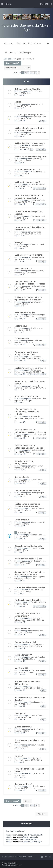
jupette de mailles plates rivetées (30, 587)
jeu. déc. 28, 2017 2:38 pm (29, 105)
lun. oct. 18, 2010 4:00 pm (32, 760)
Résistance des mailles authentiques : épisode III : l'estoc (30, 283)
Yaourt (34, 745)
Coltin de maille (22, 339)
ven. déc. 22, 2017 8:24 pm (30, 134)
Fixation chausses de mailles (28, 600)
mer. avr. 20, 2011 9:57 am (32, 646)
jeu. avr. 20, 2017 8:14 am (29, 160)
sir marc (34, 522)
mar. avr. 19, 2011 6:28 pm (25, 659)
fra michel (35, 602)
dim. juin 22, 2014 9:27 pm (24, 317)
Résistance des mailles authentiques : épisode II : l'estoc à (30, 431)
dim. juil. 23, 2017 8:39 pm (30, 146)
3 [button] (28, 73)
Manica (18, 102)
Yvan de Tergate (37, 577)
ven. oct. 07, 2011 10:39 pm (25, 579)
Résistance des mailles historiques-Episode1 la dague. (29, 447)
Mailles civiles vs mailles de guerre (30, 157)
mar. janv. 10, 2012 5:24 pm (29, 480)
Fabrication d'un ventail (25, 642)
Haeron (34, 216)
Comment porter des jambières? (30, 115)
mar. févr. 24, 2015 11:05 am (30, 258)
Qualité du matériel (23, 727)
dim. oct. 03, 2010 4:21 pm (25, 788)
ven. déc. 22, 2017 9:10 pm (30, 118)
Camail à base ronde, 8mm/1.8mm (24, 462)
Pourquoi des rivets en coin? (28, 169)
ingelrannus (36, 561)
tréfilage (18, 242)
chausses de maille (23, 269)
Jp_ (33, 773)
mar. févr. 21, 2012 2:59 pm (25, 468)
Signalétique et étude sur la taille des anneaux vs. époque (30, 573)
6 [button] (36, 73)
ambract (34, 341)
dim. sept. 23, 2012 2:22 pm (30, 400)
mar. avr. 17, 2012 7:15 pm (30, 451)
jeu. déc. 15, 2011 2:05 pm (29, 494)
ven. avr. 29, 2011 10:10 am (29, 632)
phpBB (14, 863)
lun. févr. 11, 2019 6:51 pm (29, 92)
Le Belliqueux (36, 399)
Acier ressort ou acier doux (27, 396)
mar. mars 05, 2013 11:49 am (33, 372)
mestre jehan (36, 117)
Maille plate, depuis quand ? (27, 182)
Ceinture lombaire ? (23, 784)
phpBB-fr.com (16, 865)
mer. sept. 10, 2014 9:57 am (30, 287)
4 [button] (31, 73)
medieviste (35, 145)
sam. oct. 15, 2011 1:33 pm (30, 562)
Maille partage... (25, 532)
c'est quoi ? (20, 713)
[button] (39, 73)
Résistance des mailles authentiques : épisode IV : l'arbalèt (27, 412)
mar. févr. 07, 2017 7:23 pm (30, 185)
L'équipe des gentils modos (25, 59)
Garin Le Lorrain (37, 271)
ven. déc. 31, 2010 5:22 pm (29, 717)
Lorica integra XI (22, 520)
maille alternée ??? (23, 655)
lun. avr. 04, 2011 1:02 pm (24, 672)
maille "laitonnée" (22, 629)
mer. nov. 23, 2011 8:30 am (30, 510)
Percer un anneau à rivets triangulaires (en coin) (26, 353)
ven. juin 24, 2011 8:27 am (29, 590)
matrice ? (19, 756)
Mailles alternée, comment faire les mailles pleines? (29, 129)
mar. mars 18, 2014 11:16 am (29, 342)
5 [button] (33, 73)
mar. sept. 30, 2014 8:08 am (25, 273)
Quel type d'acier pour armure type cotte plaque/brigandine (28, 298)
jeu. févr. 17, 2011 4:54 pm (29, 703)
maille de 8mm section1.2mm (28, 559)
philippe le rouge (37, 315)
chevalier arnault (37, 200)
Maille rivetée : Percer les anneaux (30, 368)
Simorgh (34, 172)
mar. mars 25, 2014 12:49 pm (29, 329)
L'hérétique (35, 493)
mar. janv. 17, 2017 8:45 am (25, 202)
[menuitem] (8, 4)
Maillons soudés (22, 326)
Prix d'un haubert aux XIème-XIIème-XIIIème (28, 683)
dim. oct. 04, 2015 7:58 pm (31, 234)
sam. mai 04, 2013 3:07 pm (32, 359)
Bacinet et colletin (23, 477)
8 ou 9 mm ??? (21, 668)
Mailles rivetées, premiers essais (30, 143)
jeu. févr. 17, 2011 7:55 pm (33, 688)
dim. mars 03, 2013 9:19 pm (36, 388)
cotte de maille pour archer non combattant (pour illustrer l (29, 197)
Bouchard (35, 91)
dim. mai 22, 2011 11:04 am (34, 620)
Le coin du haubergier (18, 52)
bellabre (34, 535)
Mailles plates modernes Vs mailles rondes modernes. (27, 505)
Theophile (35, 631)
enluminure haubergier (25, 312)
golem (33, 729)
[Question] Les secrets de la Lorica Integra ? (27, 615)
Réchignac (35, 589)
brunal (33, 548)
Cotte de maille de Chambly (27, 89)
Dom (33, 302)
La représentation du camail (27, 491)
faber (33, 245)
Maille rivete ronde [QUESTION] (29, 255)
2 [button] (25, 73)
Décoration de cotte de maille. (28, 546)
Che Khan (35, 328)
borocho (34, 434)
